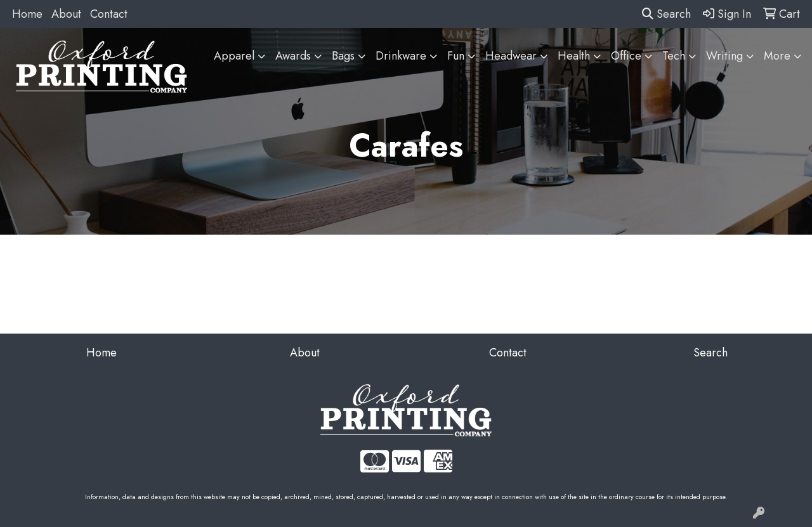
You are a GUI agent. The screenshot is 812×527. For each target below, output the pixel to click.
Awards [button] (293, 56)
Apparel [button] (234, 56)
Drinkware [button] (401, 56)
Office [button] (626, 56)
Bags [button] (343, 56)
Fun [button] (456, 56)
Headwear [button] (511, 56)
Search (666, 14)
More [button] (777, 56)
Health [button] (574, 56)
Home (27, 14)
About (66, 14)
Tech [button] (674, 56)
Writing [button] (724, 56)
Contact (109, 14)
